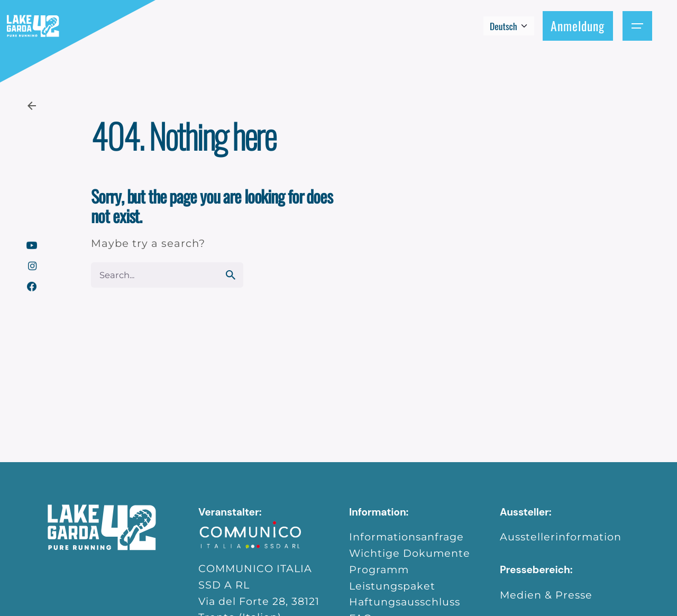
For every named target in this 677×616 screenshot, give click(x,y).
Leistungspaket (392, 586)
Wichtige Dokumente (410, 553)
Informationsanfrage (406, 537)
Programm (379, 569)
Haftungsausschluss (405, 602)
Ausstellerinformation (561, 537)
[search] (231, 275)
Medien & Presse (546, 595)
